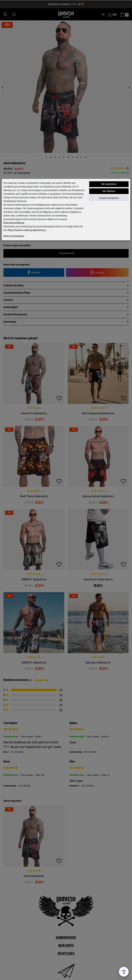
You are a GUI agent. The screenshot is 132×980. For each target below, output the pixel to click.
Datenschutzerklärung (14, 223)
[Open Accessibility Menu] (124, 972)
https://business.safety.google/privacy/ (27, 230)
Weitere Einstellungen (14, 236)
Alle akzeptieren (109, 184)
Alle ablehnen (109, 191)
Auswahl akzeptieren (109, 198)
